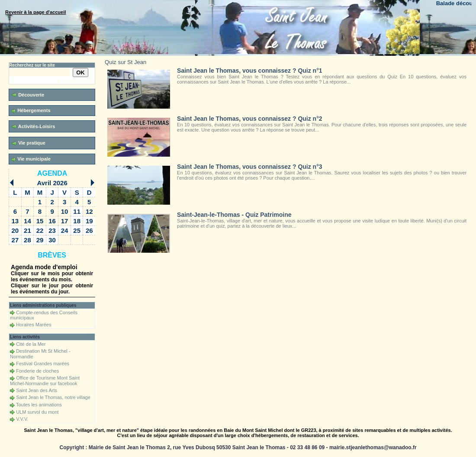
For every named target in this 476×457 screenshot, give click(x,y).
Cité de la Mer (31, 344)
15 (40, 221)
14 (27, 221)
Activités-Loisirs (34, 127)
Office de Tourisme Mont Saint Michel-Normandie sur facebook (45, 381)
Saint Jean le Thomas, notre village (53, 397)
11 (77, 211)
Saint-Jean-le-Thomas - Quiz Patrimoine (234, 215)
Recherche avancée (76, 82)
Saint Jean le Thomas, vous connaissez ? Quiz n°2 (249, 119)
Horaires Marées (34, 325)
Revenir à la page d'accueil (35, 12)
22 (40, 230)
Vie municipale (31, 159)
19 (89, 221)
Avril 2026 (52, 183)
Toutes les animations (39, 405)
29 (40, 240)
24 (65, 230)
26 (89, 230)
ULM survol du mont (37, 412)
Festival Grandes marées (43, 364)
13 (15, 221)
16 (52, 221)
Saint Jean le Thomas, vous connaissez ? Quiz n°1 (249, 71)
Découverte (28, 95)
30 (52, 240)
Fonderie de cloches (37, 371)
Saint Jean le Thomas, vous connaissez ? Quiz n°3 (249, 167)
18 (77, 221)
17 (65, 221)
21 (27, 230)
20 (15, 230)
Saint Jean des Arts (37, 390)
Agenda (52, 173)
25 (77, 230)
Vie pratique (29, 143)
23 (52, 230)
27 (15, 240)
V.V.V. (22, 419)
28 (27, 240)
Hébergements (31, 111)
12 (89, 211)
